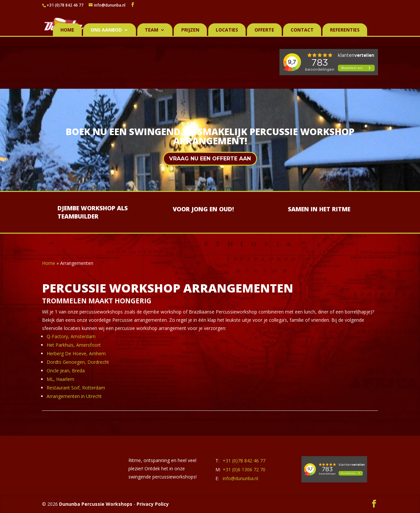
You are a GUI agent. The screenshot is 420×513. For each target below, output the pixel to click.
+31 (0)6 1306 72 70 (244, 469)
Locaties (227, 30)
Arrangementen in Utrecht (74, 396)
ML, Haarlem (60, 379)
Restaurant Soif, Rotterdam (76, 388)
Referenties (345, 30)
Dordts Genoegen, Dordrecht (78, 362)
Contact (302, 30)
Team (152, 30)
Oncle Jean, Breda (66, 371)
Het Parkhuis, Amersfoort (74, 345)
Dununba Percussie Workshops (96, 504)
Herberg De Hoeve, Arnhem (76, 353)
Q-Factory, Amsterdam (71, 336)
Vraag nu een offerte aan (210, 159)
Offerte (264, 30)
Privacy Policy (153, 504)
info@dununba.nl (240, 478)
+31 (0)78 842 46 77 (65, 5)
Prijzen (190, 30)
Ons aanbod (106, 30)
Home (67, 30)
